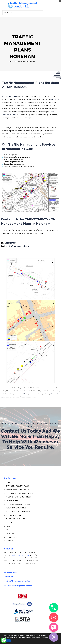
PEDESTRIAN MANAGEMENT (16, 508)
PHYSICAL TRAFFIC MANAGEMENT (18, 497)
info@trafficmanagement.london (17, 246)
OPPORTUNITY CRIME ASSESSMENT (19, 504)
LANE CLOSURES (12, 501)
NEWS (8, 530)
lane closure (55, 99)
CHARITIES (10, 533)
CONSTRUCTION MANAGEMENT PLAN (20, 493)
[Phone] (54, 608)
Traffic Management (9, 96)
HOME (8, 482)
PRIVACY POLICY (12, 537)
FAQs (8, 526)
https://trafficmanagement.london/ (18, 586)
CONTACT (10, 523)
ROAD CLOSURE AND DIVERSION (18, 512)
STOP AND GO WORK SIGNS (16, 515)
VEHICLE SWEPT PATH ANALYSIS (18, 490)
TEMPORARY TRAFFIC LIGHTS (17, 519)
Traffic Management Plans (20, 555)
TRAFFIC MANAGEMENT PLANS (17, 486)
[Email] (54, 617)
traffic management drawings (21, 394)
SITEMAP (9, 541)
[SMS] (54, 627)
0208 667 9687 (11, 243)
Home (11, 62)
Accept (8, 641)
